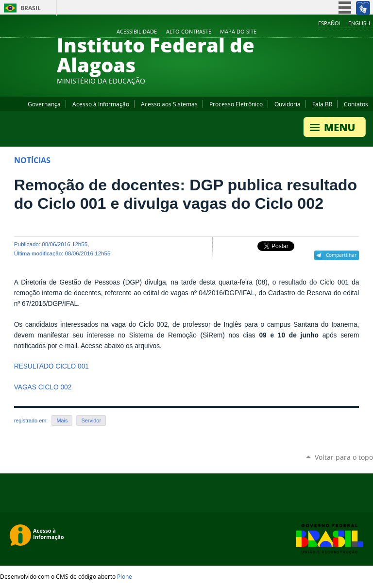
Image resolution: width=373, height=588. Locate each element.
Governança (44, 104)
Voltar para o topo (344, 457)
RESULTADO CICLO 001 (51, 366)
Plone (125, 576)
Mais (62, 420)
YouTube (332, 32)
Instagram (344, 32)
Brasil (31, 8)
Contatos (356, 104)
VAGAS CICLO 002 (43, 387)
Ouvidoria (288, 104)
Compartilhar (341, 255)
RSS (368, 32)
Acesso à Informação (101, 104)
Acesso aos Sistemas (169, 104)
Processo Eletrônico (236, 104)
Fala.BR (322, 104)
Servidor (91, 420)
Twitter (356, 32)
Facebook (320, 32)
